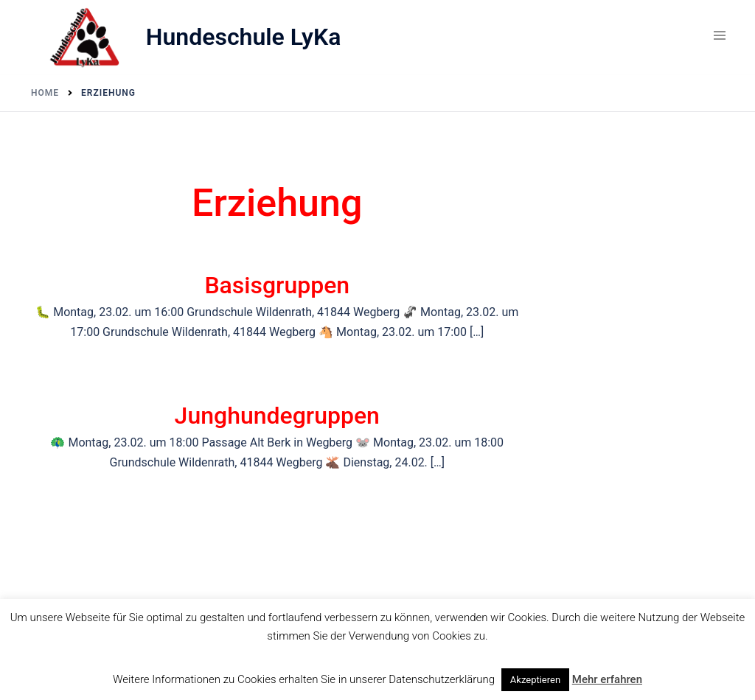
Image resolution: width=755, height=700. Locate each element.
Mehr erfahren (607, 679)
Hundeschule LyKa (244, 37)
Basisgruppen (277, 285)
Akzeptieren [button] (535, 680)
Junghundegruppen (277, 416)
